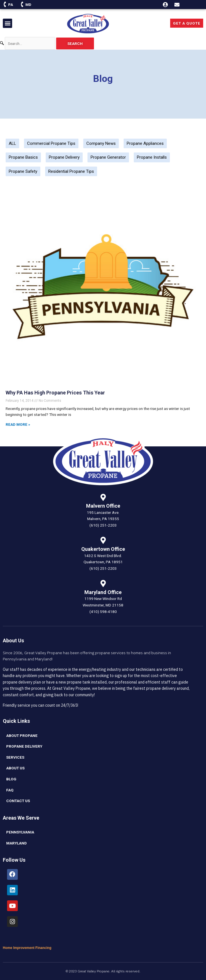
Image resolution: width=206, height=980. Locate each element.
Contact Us (18, 801)
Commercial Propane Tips (51, 143)
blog (11, 779)
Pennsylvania (20, 832)
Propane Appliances (145, 143)
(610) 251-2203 (103, 525)
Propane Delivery (64, 157)
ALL (12, 143)
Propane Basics (23, 157)
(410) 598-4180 (103, 612)
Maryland (17, 843)
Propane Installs (152, 157)
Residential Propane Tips (71, 171)
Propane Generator (108, 157)
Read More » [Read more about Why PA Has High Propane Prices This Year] (18, 424)
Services (15, 757)
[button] (7, 23)
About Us (15, 768)
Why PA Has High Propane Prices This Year (55, 393)
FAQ (10, 790)
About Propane (22, 735)
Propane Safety (23, 171)
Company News (101, 143)
